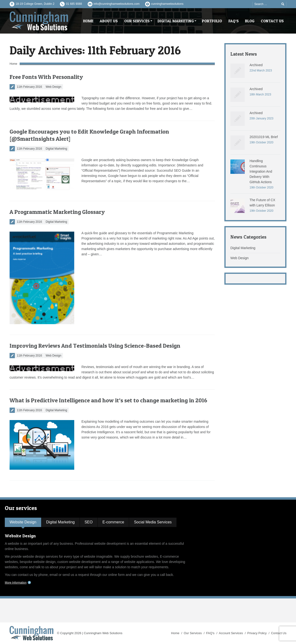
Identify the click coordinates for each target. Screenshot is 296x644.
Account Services (231, 633)
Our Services (193, 633)
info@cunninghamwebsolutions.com (117, 4)
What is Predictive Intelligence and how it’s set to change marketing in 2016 (108, 400)
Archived (256, 65)
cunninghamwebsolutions (167, 4)
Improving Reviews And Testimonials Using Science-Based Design (95, 346)
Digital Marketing (56, 149)
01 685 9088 (74, 4)
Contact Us (279, 633)
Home (13, 64)
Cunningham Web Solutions (103, 633)
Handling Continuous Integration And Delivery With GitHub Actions (261, 171)
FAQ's (210, 633)
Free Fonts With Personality (46, 77)
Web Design (54, 87)
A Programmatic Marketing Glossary (57, 212)
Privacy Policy (257, 633)
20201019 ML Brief (264, 137)
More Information (16, 583)
